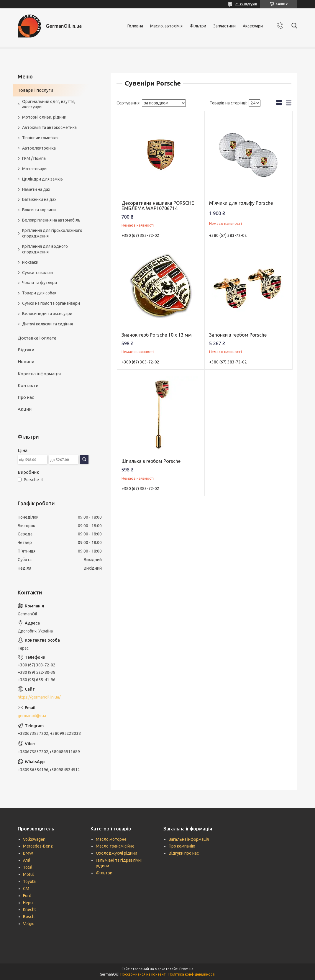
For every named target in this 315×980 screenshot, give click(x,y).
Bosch (29, 917)
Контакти (28, 385)
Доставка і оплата (37, 338)
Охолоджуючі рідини (117, 853)
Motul (28, 874)
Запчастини (224, 26)
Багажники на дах (39, 199)
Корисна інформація (39, 374)
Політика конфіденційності (192, 974)
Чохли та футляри (40, 283)
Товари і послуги (35, 90)
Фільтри (198, 26)
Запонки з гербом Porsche (238, 335)
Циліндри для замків (42, 179)
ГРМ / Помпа (34, 158)
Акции (25, 409)
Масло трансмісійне (115, 846)
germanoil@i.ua (32, 716)
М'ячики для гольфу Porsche (241, 203)
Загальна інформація (189, 839)
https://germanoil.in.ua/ (39, 697)
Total (28, 867)
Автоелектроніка (39, 148)
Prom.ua (186, 969)
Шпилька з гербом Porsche (151, 461)
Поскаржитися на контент (143, 974)
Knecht (29, 909)
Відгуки (26, 350)
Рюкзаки (30, 262)
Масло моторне (111, 839)
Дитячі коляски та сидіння (47, 324)
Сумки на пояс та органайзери (51, 303)
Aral (27, 860)
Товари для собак (39, 293)
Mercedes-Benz (38, 846)
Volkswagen (34, 839)
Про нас (26, 397)
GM (26, 889)
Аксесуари (253, 26)
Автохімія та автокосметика (49, 127)
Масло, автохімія (166, 26)
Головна (135, 26)
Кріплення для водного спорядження (45, 249)
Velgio (29, 924)
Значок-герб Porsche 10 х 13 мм (157, 335)
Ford (27, 896)
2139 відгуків (246, 4)
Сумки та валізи (37, 273)
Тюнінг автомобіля (40, 138)
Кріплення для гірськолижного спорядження (52, 233)
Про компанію (182, 846)
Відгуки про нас (184, 853)
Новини (26, 362)
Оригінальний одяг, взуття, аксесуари (49, 104)
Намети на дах (36, 189)
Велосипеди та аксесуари (47, 314)
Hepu (28, 903)
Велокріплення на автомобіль (51, 220)
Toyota (29, 881)
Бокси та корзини (39, 210)
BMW (28, 853)
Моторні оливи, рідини (44, 117)
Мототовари (34, 169)
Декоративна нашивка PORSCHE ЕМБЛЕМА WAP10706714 (158, 206)
